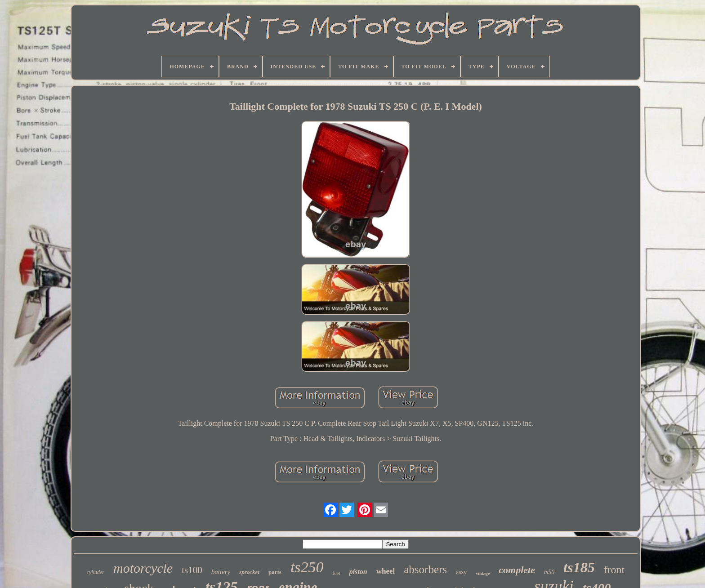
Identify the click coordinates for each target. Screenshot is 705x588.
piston (358, 572)
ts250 (307, 567)
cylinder (96, 572)
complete (517, 570)
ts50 (549, 572)
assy (461, 572)
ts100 (192, 570)
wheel (386, 571)
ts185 (579, 567)
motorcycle (143, 568)
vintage (483, 573)
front (614, 570)
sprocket (249, 572)
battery (221, 572)
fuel (337, 573)
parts (275, 572)
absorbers (425, 569)
